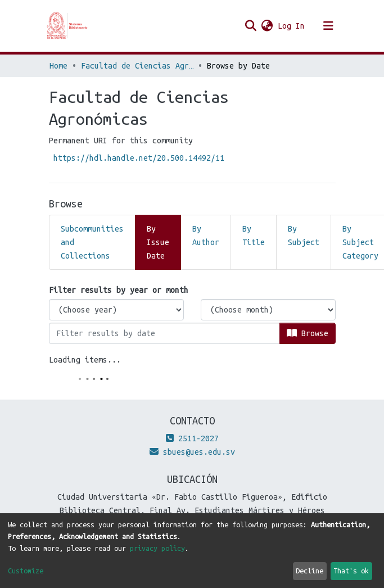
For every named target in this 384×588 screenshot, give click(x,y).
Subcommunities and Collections (92, 242)
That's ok (351, 571)
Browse (308, 333)
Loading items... (85, 360)
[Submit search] (251, 26)
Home (58, 66)
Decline (310, 571)
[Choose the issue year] (116, 310)
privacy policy (157, 548)
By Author (206, 236)
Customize (26, 571)
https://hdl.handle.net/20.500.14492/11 (139, 158)
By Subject (304, 236)
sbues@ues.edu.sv (192, 452)
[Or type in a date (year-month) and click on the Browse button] (164, 333)
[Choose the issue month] (268, 310)
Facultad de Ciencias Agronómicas (137, 66)
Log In (292, 26)
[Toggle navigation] (328, 26)
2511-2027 (192, 438)
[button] (267, 26)
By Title (254, 236)
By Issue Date (158, 242)
